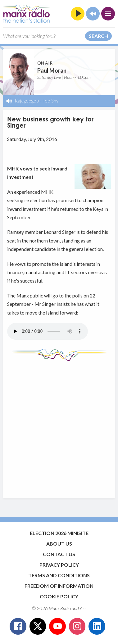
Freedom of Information (59, 586)
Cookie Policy (59, 596)
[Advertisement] (59, 427)
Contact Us (59, 554)
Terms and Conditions (59, 575)
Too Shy (50, 101)
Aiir (83, 608)
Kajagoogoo (27, 101)
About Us (59, 544)
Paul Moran (52, 70)
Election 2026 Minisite (59, 533)
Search (98, 36)
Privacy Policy (59, 565)
